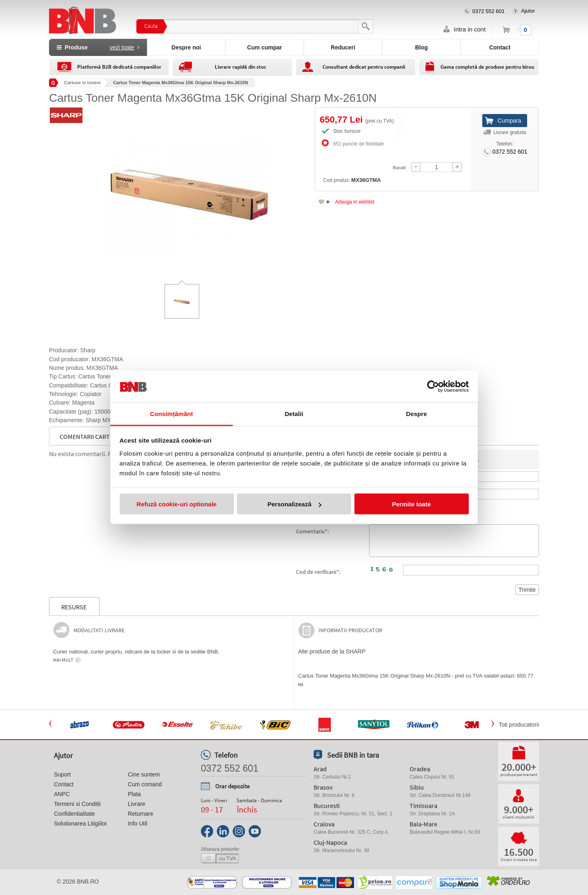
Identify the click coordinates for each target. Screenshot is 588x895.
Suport (62, 774)
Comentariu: (312, 531)
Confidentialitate (74, 814)
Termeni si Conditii (77, 804)
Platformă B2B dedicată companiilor (119, 67)
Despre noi (186, 47)
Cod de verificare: (318, 572)
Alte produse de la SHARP (332, 651)
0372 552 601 (489, 11)
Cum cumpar (265, 47)
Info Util (137, 823)
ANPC (62, 794)
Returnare (140, 814)
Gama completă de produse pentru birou (487, 67)
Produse (98, 47)
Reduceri (343, 47)
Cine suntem (144, 774)
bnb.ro (88, 882)
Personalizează (294, 504)
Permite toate (411, 504)
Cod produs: (331, 158)
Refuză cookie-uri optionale (177, 504)
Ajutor (528, 11)
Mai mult (63, 660)
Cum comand (145, 784)
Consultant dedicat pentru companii (364, 67)
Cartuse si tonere (82, 83)
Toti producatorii (519, 725)
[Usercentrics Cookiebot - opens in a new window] (433, 387)
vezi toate (122, 47)
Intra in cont (470, 29)
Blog (421, 47)
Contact (500, 47)
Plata (134, 794)
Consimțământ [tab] (171, 413)
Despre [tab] (416, 413)
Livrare (137, 804)
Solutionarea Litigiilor (80, 823)
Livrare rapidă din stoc (241, 67)
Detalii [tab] (294, 413)
